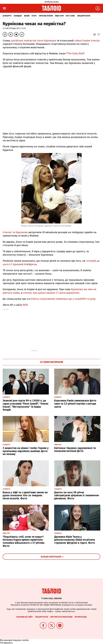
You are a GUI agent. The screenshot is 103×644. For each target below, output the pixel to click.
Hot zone (70, 16)
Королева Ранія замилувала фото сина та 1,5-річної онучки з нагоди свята (75, 404)
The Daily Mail (75, 53)
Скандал (18, 16)
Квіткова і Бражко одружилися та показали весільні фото (75, 450)
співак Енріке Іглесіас (87, 41)
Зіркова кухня (46, 16)
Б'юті (34, 16)
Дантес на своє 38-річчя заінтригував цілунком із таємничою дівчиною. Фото (77, 496)
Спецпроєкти (84, 16)
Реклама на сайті (25, 617)
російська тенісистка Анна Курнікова (34, 41)
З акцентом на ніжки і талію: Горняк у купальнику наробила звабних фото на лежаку (26, 451)
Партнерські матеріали (61, 617)
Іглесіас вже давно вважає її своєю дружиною (51, 293)
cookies (25, 640)
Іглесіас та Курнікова (15, 232)
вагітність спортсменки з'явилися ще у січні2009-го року (61, 299)
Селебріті (7, 16)
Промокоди (81, 617)
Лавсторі (59, 16)
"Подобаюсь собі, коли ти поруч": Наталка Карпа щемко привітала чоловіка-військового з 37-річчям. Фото (24, 541)
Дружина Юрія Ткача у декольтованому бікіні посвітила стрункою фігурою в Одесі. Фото (75, 540)
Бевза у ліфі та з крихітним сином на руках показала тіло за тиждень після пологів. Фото (25, 496)
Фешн (27, 16)
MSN (25, 305)
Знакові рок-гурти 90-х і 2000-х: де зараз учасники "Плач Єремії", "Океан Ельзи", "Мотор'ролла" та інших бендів (25, 405)
